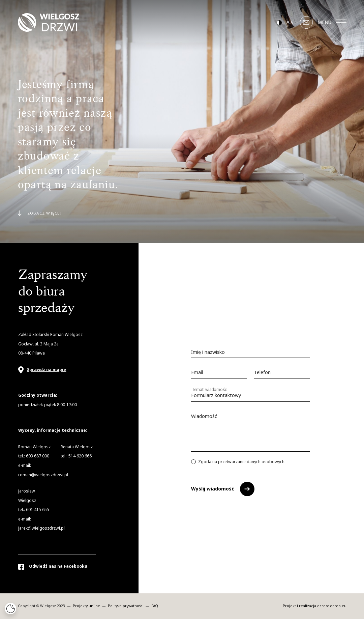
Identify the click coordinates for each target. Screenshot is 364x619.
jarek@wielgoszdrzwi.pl (41, 528)
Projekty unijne (87, 606)
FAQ (155, 606)
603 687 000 (38, 456)
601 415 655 (38, 510)
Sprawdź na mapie (47, 370)
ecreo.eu (338, 606)
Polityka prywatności (126, 606)
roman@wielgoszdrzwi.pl (43, 475)
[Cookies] (10, 609)
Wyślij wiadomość (213, 489)
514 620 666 (80, 456)
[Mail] (306, 23)
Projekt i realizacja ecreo (305, 606)
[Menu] (341, 23)
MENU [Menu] (332, 22)
